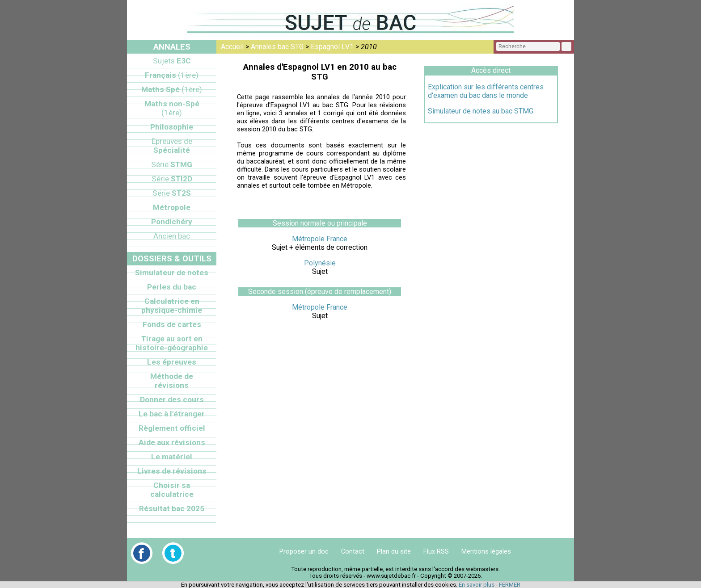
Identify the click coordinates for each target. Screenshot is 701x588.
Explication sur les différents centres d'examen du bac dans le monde (486, 91)
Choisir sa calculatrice (172, 490)
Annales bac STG (277, 47)
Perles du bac (172, 287)
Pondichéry (172, 222)
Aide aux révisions (172, 442)
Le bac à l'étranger (172, 414)
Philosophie (172, 127)
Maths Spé (172, 89)
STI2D (172, 179)
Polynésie (320, 263)
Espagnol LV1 (332, 47)
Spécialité (172, 146)
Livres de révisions (172, 471)
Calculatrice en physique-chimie (172, 306)
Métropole (172, 207)
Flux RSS (436, 551)
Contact (353, 551)
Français (172, 75)
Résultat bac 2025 (172, 508)
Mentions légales (486, 551)
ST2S (172, 193)
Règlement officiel (172, 428)
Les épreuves (172, 362)
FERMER (510, 585)
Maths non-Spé (172, 108)
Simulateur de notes (172, 273)
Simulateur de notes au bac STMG (481, 111)
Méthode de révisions (172, 381)
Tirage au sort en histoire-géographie (172, 343)
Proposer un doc (304, 551)
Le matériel (172, 457)
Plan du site (394, 551)
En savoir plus (477, 585)
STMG (172, 164)
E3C (172, 61)
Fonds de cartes (172, 324)
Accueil (232, 47)
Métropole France (320, 239)
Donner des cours (172, 399)
